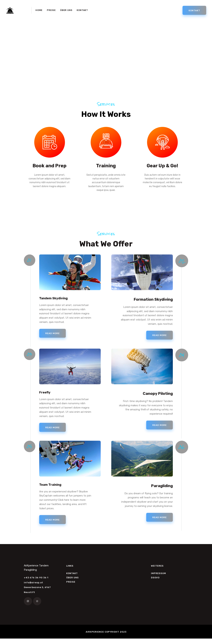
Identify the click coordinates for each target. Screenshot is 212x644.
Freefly (46, 395)
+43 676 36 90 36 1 (36, 583)
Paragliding (162, 489)
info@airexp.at (33, 588)
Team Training (53, 489)
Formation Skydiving (153, 301)
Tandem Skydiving (56, 301)
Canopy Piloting (158, 395)
